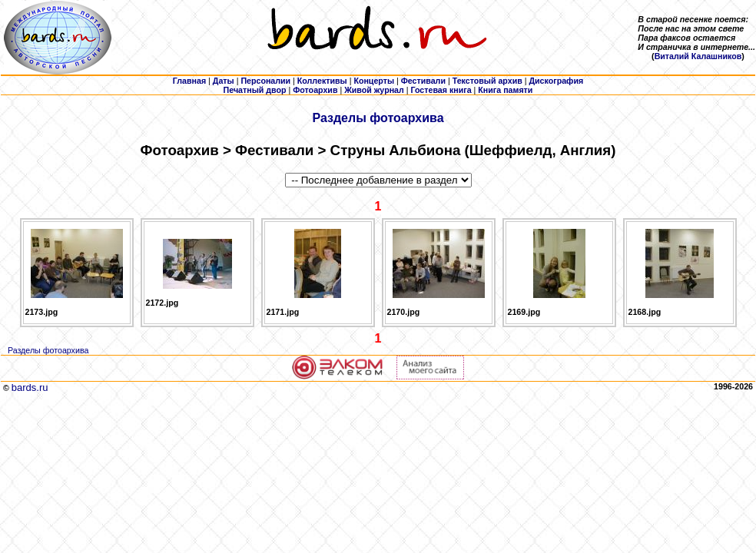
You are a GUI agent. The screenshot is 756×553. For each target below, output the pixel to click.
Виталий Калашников (698, 56)
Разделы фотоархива (378, 118)
